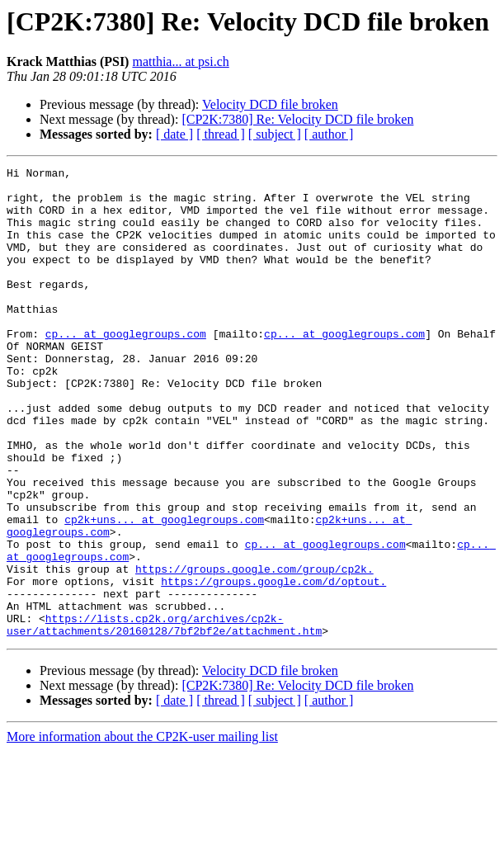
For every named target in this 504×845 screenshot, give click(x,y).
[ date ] (174, 134)
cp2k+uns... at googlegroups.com (164, 591)
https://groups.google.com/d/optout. (273, 665)
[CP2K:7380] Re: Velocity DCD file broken (297, 119)
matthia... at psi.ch (180, 61)
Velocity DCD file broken (270, 104)
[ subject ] (275, 134)
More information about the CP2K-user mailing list (142, 831)
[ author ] (329, 134)
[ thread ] (221, 134)
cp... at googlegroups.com (126, 368)
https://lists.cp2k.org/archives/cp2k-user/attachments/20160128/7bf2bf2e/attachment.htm (164, 717)
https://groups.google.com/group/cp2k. (254, 650)
